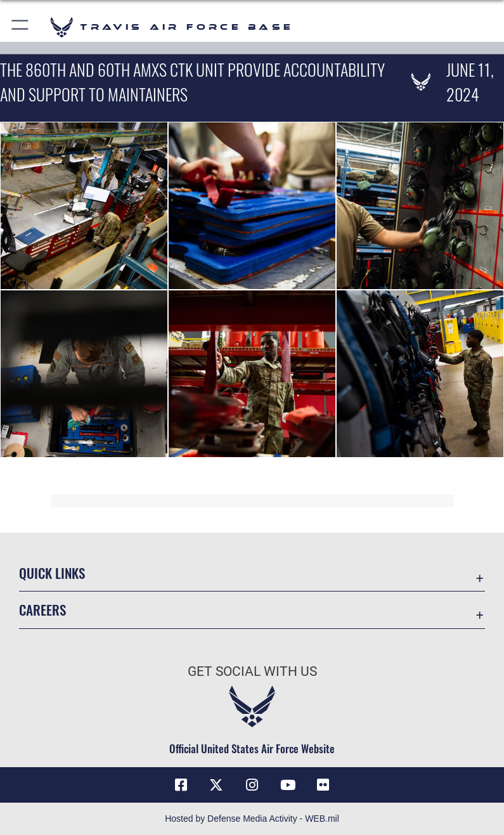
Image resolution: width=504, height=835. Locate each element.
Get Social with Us (252, 671)
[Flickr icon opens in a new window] (323, 785)
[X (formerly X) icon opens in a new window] (216, 785)
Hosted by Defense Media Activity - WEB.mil (252, 819)
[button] (21, 27)
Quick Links (52, 573)
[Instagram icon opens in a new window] (252, 785)
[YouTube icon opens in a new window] (288, 785)
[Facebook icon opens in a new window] (181, 785)
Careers (42, 610)
